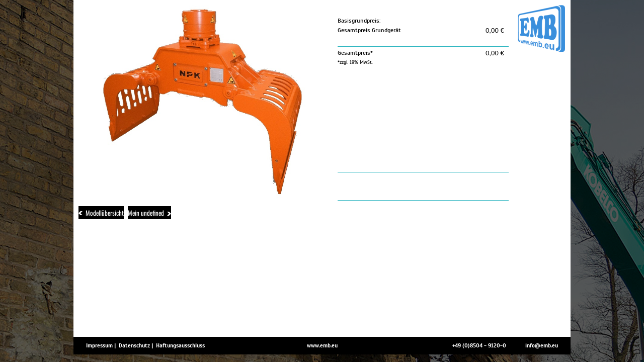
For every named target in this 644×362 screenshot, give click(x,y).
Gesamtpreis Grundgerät (369, 30)
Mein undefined (147, 213)
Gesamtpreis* (355, 57)
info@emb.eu (542, 345)
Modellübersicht (101, 213)
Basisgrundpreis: (359, 21)
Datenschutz (134, 345)
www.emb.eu (322, 345)
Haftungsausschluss (180, 345)
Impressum (99, 345)
